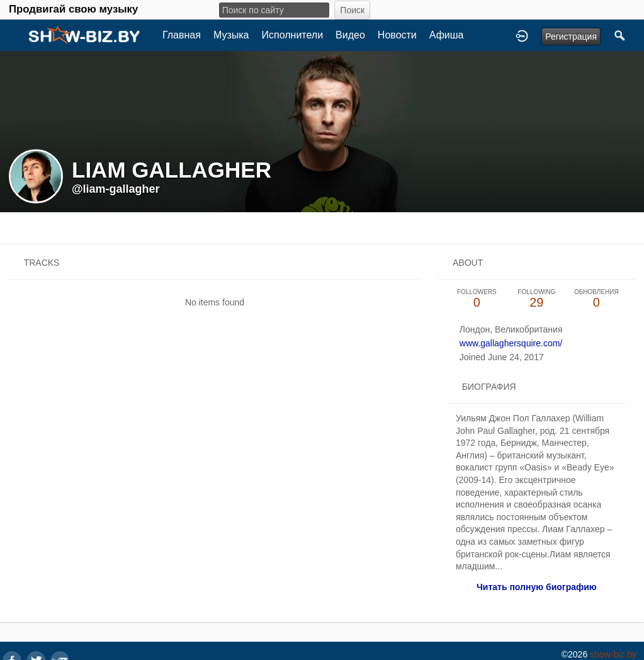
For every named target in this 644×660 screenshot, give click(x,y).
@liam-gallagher (116, 189)
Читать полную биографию (537, 587)
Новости (397, 35)
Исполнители (293, 35)
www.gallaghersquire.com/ (511, 343)
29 (537, 299)
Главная (182, 35)
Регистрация (571, 37)
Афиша (447, 35)
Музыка (231, 35)
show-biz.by (613, 654)
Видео (350, 35)
